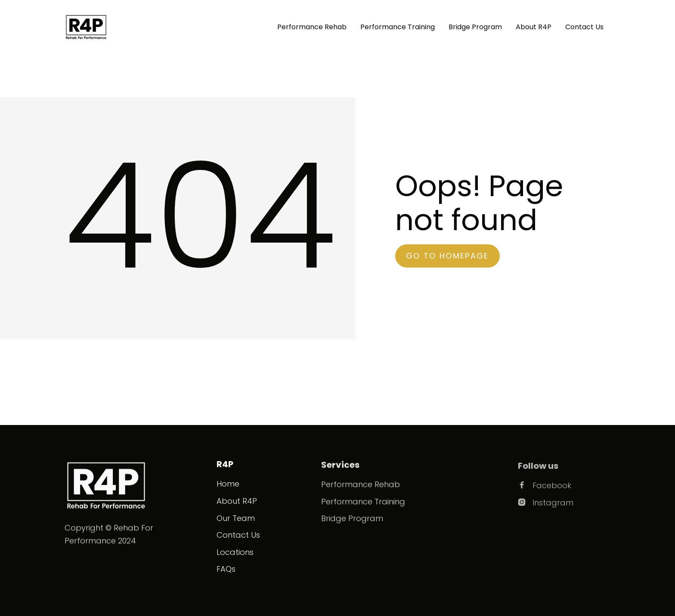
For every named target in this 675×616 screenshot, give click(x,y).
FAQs (226, 569)
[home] (86, 27)
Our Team (236, 518)
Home (228, 484)
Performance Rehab (312, 27)
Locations (235, 552)
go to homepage (447, 256)
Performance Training (398, 27)
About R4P (534, 27)
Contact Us (584, 27)
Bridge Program (475, 27)
